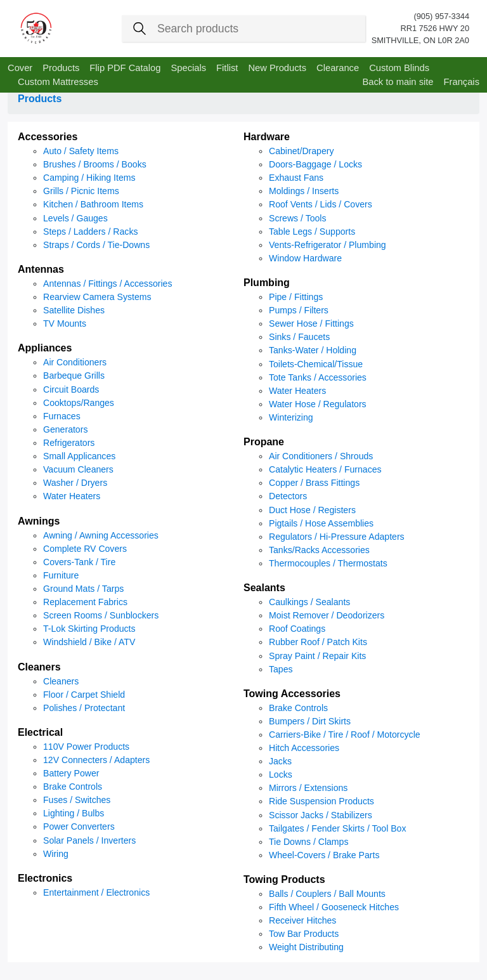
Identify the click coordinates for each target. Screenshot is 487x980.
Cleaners (39, 667)
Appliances (45, 348)
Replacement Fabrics (85, 602)
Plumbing (267, 283)
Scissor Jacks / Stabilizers (321, 815)
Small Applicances (79, 456)
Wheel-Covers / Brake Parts (324, 855)
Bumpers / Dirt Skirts (310, 721)
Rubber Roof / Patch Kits (318, 642)
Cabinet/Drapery (302, 151)
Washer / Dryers (75, 483)
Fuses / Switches (77, 800)
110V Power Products (86, 747)
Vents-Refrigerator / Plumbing (328, 245)
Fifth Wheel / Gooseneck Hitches (334, 907)
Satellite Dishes (74, 310)
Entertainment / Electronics (96, 892)
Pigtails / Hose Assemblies (321, 523)
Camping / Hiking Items (89, 178)
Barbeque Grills (74, 376)
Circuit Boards (71, 389)
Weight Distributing (306, 947)
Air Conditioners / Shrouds (321, 456)
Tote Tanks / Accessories (318, 377)
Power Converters (79, 826)
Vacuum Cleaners (78, 469)
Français (462, 82)
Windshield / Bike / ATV (89, 642)
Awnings (39, 521)
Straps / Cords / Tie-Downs (96, 245)
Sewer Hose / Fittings (311, 323)
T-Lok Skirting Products (89, 629)
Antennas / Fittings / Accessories (107, 284)
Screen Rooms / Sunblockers (101, 615)
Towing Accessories (292, 694)
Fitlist (227, 68)
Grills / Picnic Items (81, 191)
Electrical (40, 732)
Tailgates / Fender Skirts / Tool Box (338, 828)
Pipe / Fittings (296, 297)
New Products (277, 68)
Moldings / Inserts (304, 191)
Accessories (48, 137)
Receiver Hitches (302, 920)
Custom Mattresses (58, 82)
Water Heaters (72, 496)
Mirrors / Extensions (308, 788)
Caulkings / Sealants (309, 602)
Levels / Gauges (75, 218)
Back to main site (398, 82)
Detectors (288, 496)
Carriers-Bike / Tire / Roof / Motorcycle (345, 735)
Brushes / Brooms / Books (95, 164)
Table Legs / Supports (312, 232)
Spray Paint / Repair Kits (317, 656)
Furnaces (62, 416)
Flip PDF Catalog (125, 68)
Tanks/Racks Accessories (319, 550)
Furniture (61, 575)
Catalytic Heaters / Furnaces (325, 469)
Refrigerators (69, 443)
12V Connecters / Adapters (96, 760)
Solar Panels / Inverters (89, 840)
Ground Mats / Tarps (83, 589)
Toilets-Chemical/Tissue (316, 364)
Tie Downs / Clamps (308, 842)
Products (61, 68)
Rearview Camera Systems (97, 297)
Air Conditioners (75, 362)
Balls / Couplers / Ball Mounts (327, 894)
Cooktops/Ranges (79, 403)
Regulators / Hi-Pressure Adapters (337, 537)
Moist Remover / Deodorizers (327, 615)
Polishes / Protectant (84, 708)
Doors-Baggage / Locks (315, 164)
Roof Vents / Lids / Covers (321, 204)
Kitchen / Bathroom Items (93, 204)
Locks (281, 774)
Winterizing (291, 417)
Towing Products (284, 879)
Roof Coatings (297, 629)
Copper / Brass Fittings (314, 483)
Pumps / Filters (299, 310)
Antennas (41, 269)
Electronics (45, 878)
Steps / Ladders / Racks (90, 232)
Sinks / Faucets (299, 337)
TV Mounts (65, 323)
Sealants (264, 588)
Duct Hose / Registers (312, 510)
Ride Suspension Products (321, 801)
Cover (20, 68)
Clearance (338, 68)
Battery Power (71, 773)
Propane (264, 442)
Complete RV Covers (85, 549)
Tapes (281, 669)
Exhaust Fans (296, 178)
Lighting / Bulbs (74, 813)
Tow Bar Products (304, 934)
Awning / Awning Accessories (101, 535)
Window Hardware (305, 258)
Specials (188, 68)
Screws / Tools (298, 218)
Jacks (280, 761)
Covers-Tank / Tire (79, 562)
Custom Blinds (399, 68)
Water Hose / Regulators (318, 404)
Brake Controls (73, 787)
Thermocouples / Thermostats (328, 563)
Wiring (56, 854)
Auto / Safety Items (81, 151)
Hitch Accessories (304, 748)
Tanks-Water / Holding (313, 350)
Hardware (267, 137)
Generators (65, 429)
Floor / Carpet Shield (84, 695)
